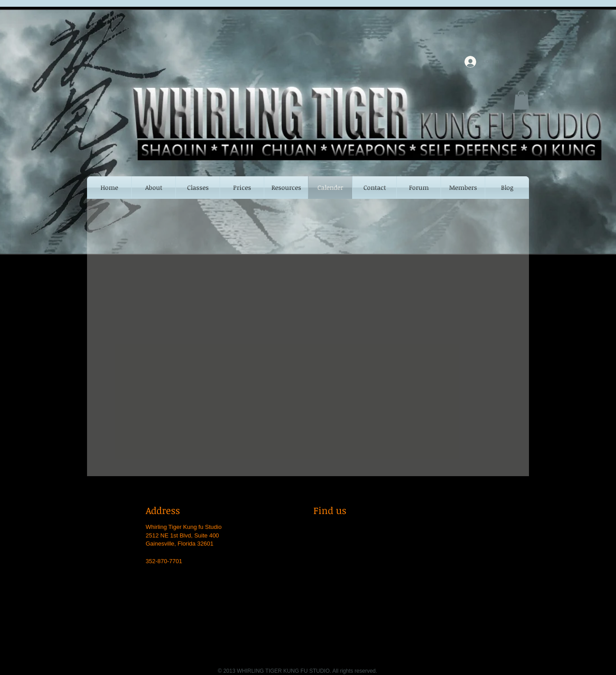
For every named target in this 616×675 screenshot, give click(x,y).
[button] (522, 100)
